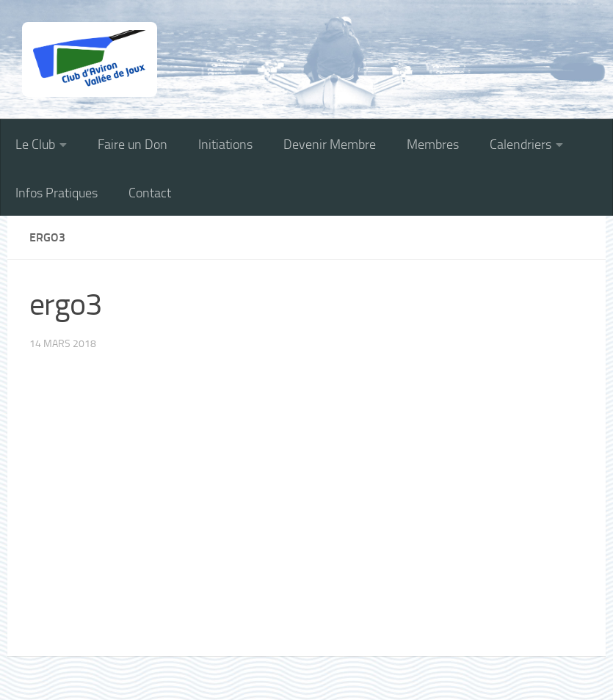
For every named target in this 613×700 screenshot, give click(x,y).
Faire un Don (133, 145)
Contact (150, 193)
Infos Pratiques (57, 193)
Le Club (35, 145)
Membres (433, 145)
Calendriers (520, 145)
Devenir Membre (330, 145)
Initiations (225, 145)
